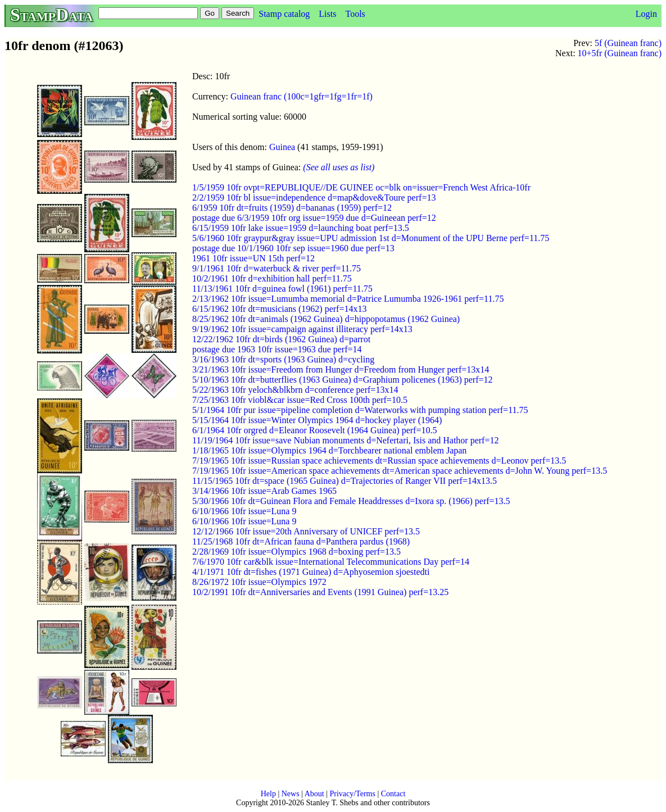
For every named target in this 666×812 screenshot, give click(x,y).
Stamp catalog (284, 14)
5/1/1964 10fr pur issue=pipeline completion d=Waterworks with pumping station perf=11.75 (360, 410)
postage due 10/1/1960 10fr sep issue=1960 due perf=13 (293, 248)
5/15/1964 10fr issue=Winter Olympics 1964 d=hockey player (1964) (317, 420)
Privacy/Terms (352, 794)
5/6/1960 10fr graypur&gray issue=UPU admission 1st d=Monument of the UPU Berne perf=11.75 (371, 238)
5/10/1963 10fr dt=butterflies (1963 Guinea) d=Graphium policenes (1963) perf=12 (343, 380)
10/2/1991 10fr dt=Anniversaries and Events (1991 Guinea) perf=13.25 (320, 592)
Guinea (282, 147)
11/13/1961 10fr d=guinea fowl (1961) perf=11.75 (282, 289)
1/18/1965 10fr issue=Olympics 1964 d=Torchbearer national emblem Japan (329, 450)
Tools (355, 14)
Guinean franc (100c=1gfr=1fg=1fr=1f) (302, 96)
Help (268, 794)
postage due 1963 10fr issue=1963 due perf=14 (277, 349)
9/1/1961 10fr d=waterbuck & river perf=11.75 (277, 268)
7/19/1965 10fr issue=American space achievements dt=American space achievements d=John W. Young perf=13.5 (400, 471)
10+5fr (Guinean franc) (620, 53)
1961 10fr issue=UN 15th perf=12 (253, 258)
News (291, 794)
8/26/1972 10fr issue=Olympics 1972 (259, 582)
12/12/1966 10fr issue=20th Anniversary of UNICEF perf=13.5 (306, 531)
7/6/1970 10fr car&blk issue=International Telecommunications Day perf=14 (331, 562)
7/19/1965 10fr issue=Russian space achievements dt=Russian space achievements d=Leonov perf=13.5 (379, 461)
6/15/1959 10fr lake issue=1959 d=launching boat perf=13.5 (301, 228)
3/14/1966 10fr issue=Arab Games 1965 (264, 491)
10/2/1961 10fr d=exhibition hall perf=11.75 (272, 278)
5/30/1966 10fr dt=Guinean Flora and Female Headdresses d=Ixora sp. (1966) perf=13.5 (351, 501)
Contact (393, 794)
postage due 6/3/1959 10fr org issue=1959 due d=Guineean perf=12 (314, 218)
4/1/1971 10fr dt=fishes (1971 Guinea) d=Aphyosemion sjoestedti (311, 572)
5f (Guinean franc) (628, 43)
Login (646, 14)
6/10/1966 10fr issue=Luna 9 (244, 511)
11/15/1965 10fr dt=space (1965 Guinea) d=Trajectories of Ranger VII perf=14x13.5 (345, 481)
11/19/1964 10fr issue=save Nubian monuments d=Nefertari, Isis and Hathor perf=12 (345, 440)
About (314, 794)
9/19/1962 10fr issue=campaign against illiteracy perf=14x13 (302, 329)
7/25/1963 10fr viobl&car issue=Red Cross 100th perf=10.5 (300, 400)
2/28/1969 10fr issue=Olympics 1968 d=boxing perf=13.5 (296, 552)
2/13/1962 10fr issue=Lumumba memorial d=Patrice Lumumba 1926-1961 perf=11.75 (348, 299)
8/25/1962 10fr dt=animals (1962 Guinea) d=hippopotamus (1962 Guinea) (326, 319)
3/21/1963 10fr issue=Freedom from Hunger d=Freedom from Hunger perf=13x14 (341, 369)
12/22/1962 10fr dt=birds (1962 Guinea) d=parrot (281, 339)
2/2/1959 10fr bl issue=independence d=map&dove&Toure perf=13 (314, 198)
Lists (327, 14)
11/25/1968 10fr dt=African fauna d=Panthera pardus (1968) (301, 541)
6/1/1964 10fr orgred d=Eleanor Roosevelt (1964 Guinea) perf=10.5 (314, 430)
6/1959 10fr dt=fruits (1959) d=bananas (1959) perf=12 (292, 208)
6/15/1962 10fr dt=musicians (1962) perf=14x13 (279, 309)
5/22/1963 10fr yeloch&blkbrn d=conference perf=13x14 (295, 390)
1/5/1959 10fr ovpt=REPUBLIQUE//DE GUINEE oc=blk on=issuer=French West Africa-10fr (361, 187)
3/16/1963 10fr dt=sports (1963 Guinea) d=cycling (283, 359)
